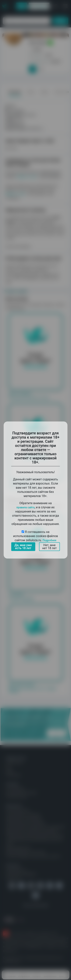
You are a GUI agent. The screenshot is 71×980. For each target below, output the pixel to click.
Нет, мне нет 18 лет (50, 547)
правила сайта (26, 507)
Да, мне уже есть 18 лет (23, 547)
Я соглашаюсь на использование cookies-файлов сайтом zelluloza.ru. (35, 536)
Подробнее (50, 540)
